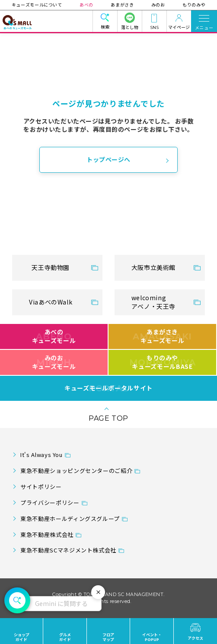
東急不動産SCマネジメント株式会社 (68, 550)
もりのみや (193, 5)
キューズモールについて (37, 5)
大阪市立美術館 (153, 267)
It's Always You (41, 455)
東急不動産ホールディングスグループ (70, 519)
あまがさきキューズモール (162, 336)
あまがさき (122, 5)
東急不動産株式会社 (47, 535)
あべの (87, 5)
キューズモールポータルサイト (108, 388)
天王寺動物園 (51, 267)
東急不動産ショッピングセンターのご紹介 (76, 471)
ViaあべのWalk (51, 302)
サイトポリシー (41, 487)
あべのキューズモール (54, 336)
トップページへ (108, 159)
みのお (158, 5)
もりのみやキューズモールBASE (162, 362)
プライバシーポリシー (50, 503)
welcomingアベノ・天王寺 (153, 302)
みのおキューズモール (54, 362)
